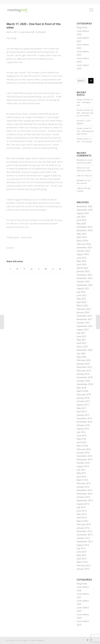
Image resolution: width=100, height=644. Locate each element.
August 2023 (83, 254)
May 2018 (81, 388)
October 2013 (83, 538)
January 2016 (83, 453)
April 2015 (82, 477)
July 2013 (81, 548)
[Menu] (90, 10)
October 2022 (83, 282)
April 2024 (82, 237)
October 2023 (83, 251)
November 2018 (85, 377)
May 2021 (81, 340)
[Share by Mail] (60, 269)
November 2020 (85, 350)
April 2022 (82, 302)
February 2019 (84, 371)
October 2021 (83, 323)
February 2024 (84, 244)
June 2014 (82, 511)
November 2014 (85, 494)
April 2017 (82, 412)
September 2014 (85, 500)
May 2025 (81, 224)
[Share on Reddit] (53, 269)
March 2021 (82, 347)
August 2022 (83, 288)
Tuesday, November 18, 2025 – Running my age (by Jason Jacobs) (85, 113)
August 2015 (83, 466)
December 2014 (84, 490)
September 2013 (85, 542)
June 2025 (82, 220)
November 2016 (85, 422)
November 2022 (85, 278)
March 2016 (82, 446)
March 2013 (82, 562)
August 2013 (83, 545)
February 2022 (84, 309)
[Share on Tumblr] (39, 269)
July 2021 (81, 333)
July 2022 (81, 292)
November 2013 (85, 535)
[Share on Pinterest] (24, 269)
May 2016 (81, 439)
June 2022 (82, 295)
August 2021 (83, 330)
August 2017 (83, 405)
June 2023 (82, 258)
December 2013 (84, 531)
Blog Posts (82, 27)
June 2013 (82, 552)
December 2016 (84, 418)
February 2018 (84, 394)
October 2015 (83, 463)
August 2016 (83, 429)
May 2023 (81, 261)
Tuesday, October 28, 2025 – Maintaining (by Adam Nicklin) (85, 131)
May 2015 (81, 473)
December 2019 (84, 367)
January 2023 (83, 271)
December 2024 (84, 227)
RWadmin (42, 32)
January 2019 (83, 374)
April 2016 (82, 442)
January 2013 (83, 569)
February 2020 (84, 360)
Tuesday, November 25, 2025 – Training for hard (85, 102)
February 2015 (84, 483)
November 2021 (85, 319)
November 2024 (85, 230)
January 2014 (83, 528)
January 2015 (83, 487)
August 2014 (83, 504)
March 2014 (82, 521)
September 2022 (85, 285)
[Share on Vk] (46, 269)
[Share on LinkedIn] (31, 269)
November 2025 (85, 206)
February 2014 (84, 524)
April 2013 (82, 559)
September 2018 (85, 384)
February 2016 (84, 449)
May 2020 (81, 357)
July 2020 (81, 353)
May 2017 (81, 408)
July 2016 (81, 432)
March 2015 (82, 480)
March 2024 (82, 241)
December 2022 (84, 275)
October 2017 (83, 401)
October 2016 (83, 425)
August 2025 (83, 213)
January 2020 (83, 364)
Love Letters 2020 (28, 32)
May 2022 (81, 299)
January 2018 (83, 398)
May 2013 (81, 555)
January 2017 (83, 415)
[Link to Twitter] (88, 640)
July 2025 (81, 217)
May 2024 (81, 234)
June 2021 (82, 336)
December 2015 (84, 456)
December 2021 (84, 316)
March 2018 (82, 391)
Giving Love (88, 176)
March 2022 (82, 306)
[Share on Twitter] (17, 269)
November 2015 (85, 459)
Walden (41, 640)
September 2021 (85, 326)
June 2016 (82, 436)
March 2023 (82, 268)
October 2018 (83, 381)
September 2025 (85, 210)
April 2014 (82, 518)
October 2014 (83, 497)
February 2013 (84, 565)
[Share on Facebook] (10, 269)
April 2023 (82, 264)
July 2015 (81, 470)
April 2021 (82, 343)
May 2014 (81, 514)
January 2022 (83, 312)
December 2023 (84, 247)
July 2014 (81, 507)
